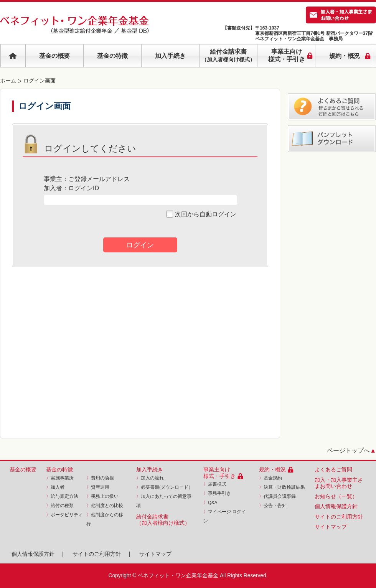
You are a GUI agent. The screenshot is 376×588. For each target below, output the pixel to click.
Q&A (210, 502)
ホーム (8, 81)
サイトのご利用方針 (339, 517)
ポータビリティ (64, 515)
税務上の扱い (102, 496)
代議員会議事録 (277, 496)
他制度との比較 (105, 506)
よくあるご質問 (333, 470)
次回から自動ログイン (201, 214)
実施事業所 (60, 478)
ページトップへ (351, 450)
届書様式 (215, 484)
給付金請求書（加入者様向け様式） (163, 520)
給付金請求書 (228, 55)
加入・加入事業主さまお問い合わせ (339, 483)
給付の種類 (60, 506)
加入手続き (170, 56)
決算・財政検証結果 (282, 487)
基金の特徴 (112, 56)
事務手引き (217, 493)
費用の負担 (100, 478)
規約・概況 (272, 470)
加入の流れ (150, 478)
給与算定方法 (62, 496)
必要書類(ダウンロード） (165, 487)
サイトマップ (331, 527)
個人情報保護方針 (336, 506)
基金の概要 (54, 56)
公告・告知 (273, 506)
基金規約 (270, 478)
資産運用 (98, 487)
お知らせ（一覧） (336, 497)
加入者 (55, 487)
